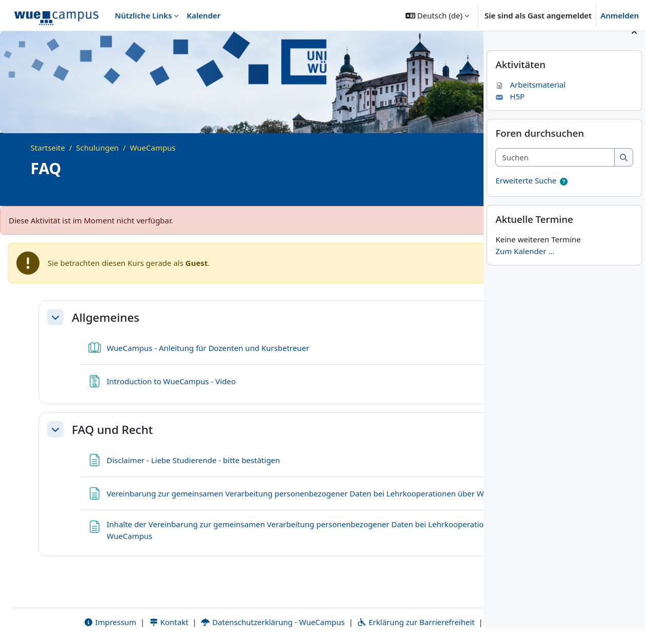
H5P (510, 111)
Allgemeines (106, 317)
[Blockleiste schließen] (634, 46)
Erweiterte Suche (526, 195)
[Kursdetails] (461, 193)
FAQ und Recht (112, 430)
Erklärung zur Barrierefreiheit (367, 610)
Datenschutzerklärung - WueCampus (224, 610)
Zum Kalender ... (525, 265)
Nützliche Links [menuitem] (143, 15)
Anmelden (620, 15)
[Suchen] (555, 172)
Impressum (62, 610)
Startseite (48, 148)
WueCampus (153, 148)
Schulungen (97, 148)
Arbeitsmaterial (530, 99)
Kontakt (120, 610)
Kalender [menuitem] (204, 15)
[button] (437, 15)
